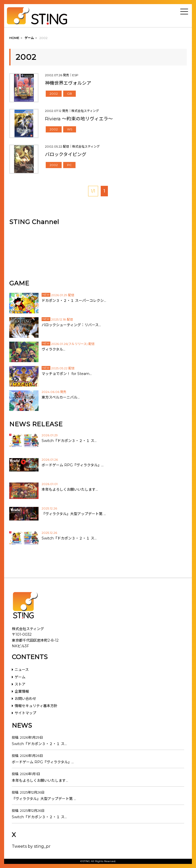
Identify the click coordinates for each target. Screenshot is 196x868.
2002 (54, 94)
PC (69, 165)
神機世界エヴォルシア (68, 83)
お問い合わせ (25, 699)
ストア (20, 684)
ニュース (22, 670)
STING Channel (34, 222)
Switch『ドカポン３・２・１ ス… (39, 744)
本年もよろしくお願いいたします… (40, 780)
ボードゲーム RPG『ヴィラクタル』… (43, 762)
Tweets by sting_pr (31, 846)
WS (70, 129)
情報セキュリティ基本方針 (36, 706)
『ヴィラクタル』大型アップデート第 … (44, 799)
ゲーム (20, 677)
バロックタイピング (66, 155)
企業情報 (22, 691)
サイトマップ (25, 713)
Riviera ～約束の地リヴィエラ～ (79, 119)
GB (69, 94)
